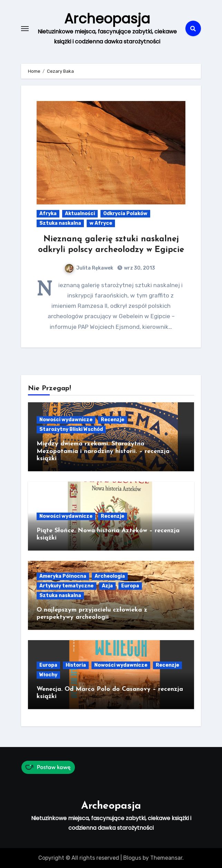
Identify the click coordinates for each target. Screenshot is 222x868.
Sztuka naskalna (60, 223)
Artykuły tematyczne (66, 586)
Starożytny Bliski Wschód (71, 429)
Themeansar (166, 857)
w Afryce (101, 223)
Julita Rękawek (89, 268)
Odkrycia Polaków (125, 214)
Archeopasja (107, 19)
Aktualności (80, 214)
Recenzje (113, 420)
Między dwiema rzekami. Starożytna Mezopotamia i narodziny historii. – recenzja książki (103, 451)
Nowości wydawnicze (66, 420)
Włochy (48, 674)
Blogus (132, 857)
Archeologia (110, 576)
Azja (107, 586)
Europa (130, 586)
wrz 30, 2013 (139, 268)
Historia (76, 665)
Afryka (48, 214)
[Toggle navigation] (25, 28)
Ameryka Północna (63, 576)
